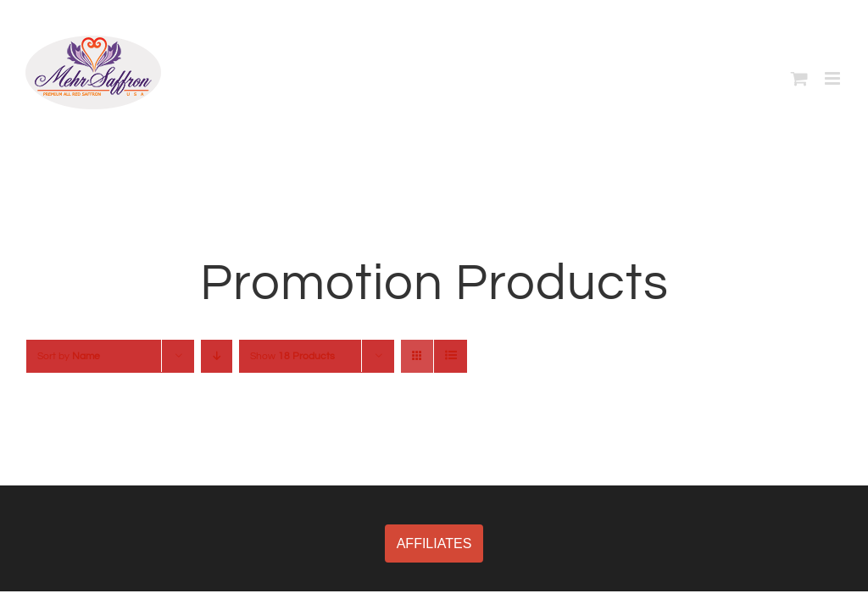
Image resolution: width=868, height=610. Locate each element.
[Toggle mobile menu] (834, 78)
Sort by (69, 356)
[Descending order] (217, 356)
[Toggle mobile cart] (799, 78)
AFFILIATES (434, 543)
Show (292, 356)
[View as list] (451, 356)
